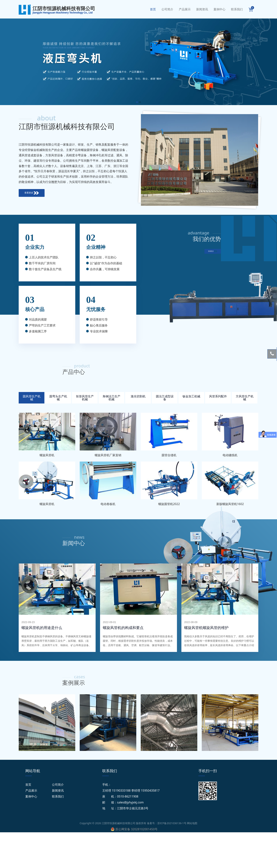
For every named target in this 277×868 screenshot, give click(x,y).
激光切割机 (138, 396)
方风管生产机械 (245, 398)
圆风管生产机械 (32, 398)
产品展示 (185, 9)
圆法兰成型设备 (165, 398)
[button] (137, 102)
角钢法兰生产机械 (112, 398)
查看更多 (32, 193)
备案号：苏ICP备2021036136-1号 (167, 823)
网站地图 (192, 823)
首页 (153, 9)
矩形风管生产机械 (85, 398)
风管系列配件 (218, 396)
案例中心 (219, 9)
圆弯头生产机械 (58, 398)
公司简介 (167, 9)
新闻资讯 (202, 9)
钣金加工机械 (191, 396)
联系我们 (237, 9)
